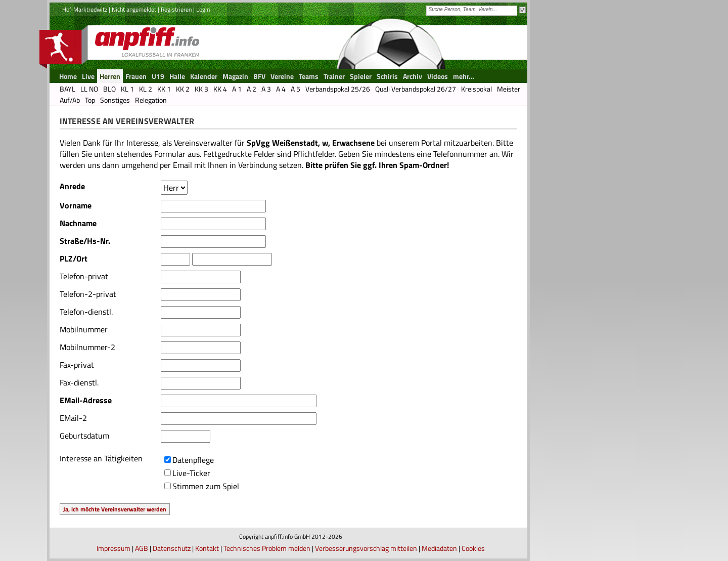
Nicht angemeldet (134, 9)
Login (203, 9)
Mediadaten (439, 548)
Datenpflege (193, 460)
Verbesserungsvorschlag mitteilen (366, 548)
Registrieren (176, 9)
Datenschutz (172, 548)
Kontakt (207, 548)
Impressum (113, 548)
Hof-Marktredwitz (85, 9)
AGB (142, 548)
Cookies (473, 548)
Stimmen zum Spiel (206, 486)
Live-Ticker (191, 473)
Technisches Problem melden (267, 548)
